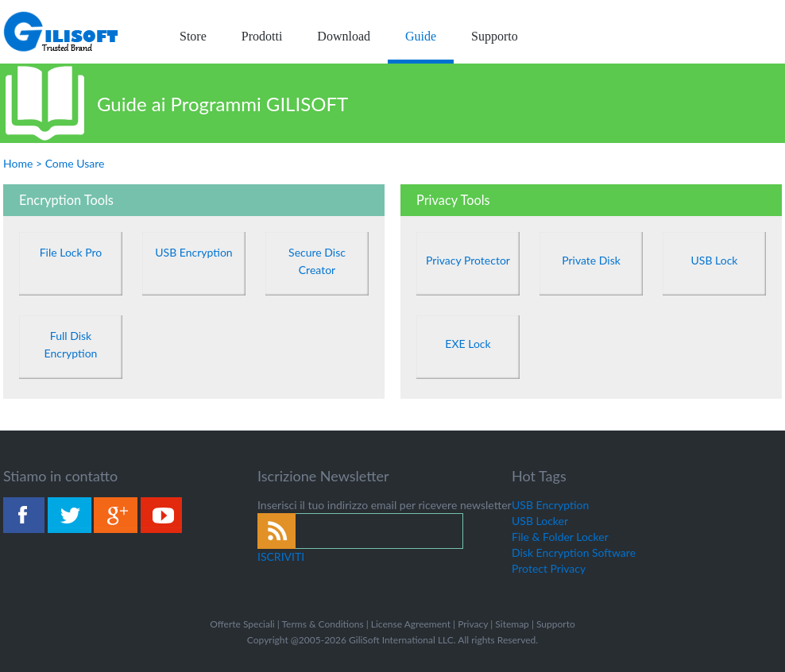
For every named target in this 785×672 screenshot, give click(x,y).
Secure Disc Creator (317, 261)
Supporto (495, 36)
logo (62, 32)
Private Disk (591, 260)
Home (18, 163)
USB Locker (540, 521)
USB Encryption (193, 252)
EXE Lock (468, 344)
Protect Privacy (549, 568)
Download (344, 36)
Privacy (473, 624)
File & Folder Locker (560, 537)
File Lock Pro (71, 252)
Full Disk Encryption (71, 344)
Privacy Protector (468, 260)
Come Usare (75, 163)
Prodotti (262, 36)
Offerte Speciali (242, 624)
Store (193, 36)
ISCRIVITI (281, 556)
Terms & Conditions (322, 624)
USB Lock (715, 260)
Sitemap (512, 624)
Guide (421, 36)
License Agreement (411, 624)
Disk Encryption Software (574, 552)
